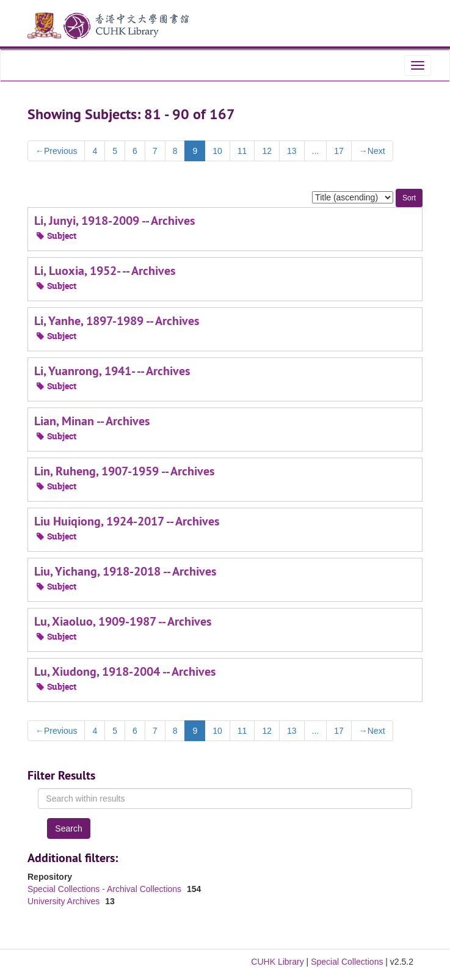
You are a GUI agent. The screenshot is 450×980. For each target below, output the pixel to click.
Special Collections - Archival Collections (106, 889)
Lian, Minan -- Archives (92, 421)
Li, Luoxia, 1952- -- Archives (105, 271)
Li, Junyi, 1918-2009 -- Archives (114, 221)
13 (292, 151)
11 (242, 151)
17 (339, 151)
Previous (56, 151)
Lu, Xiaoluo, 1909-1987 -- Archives (123, 621)
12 (267, 151)
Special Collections (347, 962)
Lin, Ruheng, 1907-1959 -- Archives (124, 471)
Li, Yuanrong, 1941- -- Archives (112, 371)
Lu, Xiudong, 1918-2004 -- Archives (125, 671)
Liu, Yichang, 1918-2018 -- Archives (125, 571)
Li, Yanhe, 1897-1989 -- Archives (117, 321)
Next (372, 151)
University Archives (65, 901)
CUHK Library (277, 962)
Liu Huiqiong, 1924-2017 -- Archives (127, 521)
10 (217, 151)
